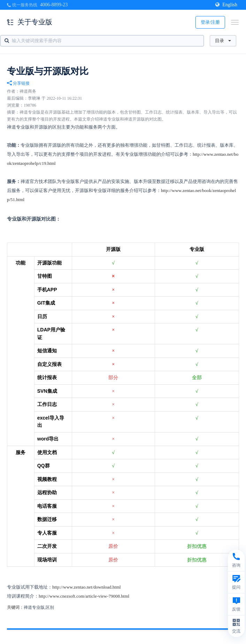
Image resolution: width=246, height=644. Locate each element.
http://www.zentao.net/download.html (87, 587)
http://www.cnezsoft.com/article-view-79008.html (84, 596)
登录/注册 (210, 22)
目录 (223, 41)
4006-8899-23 (54, 5)
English (226, 5)
